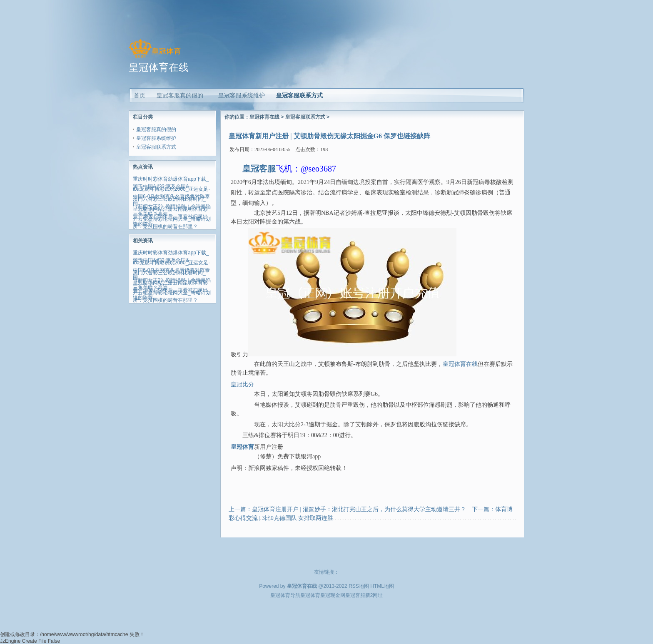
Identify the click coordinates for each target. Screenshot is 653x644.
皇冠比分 (242, 384)
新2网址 (374, 595)
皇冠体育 (310, 595)
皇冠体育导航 (285, 595)
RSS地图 (359, 586)
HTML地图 (382, 586)
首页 (140, 95)
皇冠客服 (355, 595)
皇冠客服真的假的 (156, 129)
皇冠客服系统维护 (156, 138)
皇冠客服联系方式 (299, 95)
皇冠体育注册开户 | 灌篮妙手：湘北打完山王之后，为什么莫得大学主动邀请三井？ (359, 509)
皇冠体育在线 (264, 117)
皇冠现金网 (333, 595)
